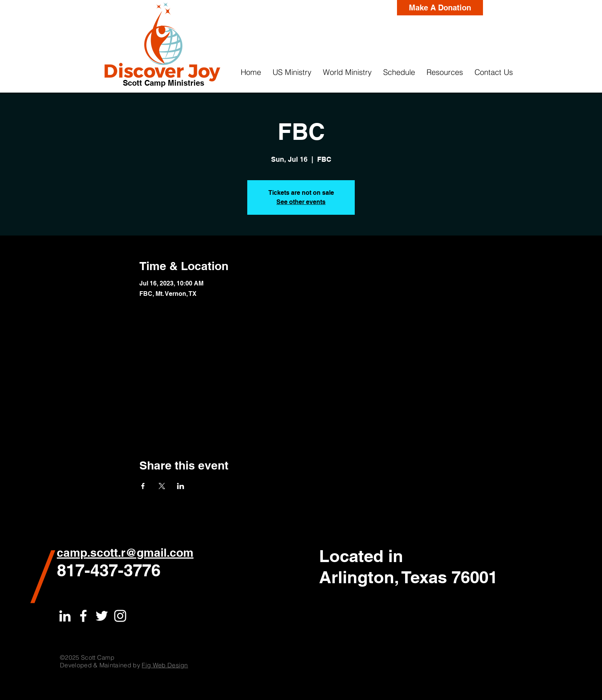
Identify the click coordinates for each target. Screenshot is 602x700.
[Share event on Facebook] (143, 486)
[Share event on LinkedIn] (181, 486)
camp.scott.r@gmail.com (125, 552)
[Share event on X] (162, 486)
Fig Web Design (165, 665)
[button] (292, 72)
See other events (301, 202)
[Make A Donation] (440, 8)
